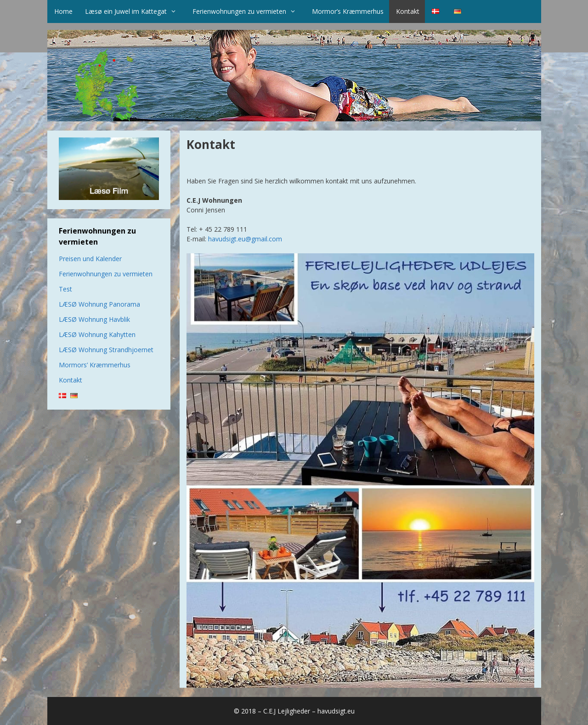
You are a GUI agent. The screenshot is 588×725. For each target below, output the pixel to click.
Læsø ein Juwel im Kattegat (135, 11)
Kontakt (408, 11)
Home (63, 11)
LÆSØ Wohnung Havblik (94, 319)
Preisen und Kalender (90, 259)
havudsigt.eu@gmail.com (245, 239)
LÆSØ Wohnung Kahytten (97, 334)
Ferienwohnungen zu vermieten (249, 11)
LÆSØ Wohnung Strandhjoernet (106, 350)
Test (65, 289)
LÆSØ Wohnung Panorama (99, 304)
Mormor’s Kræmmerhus (348, 11)
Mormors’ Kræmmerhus (95, 365)
